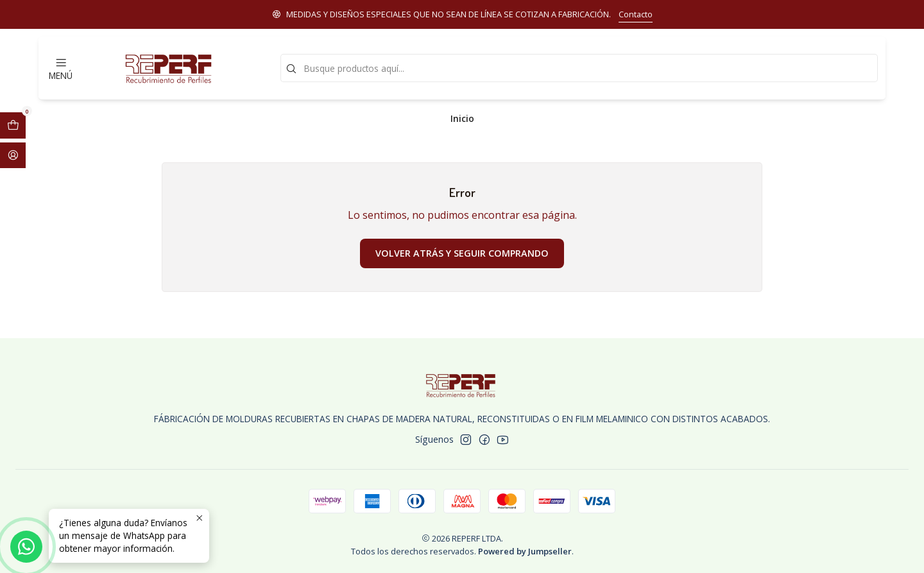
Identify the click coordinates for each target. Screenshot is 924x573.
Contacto (636, 14)
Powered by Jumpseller (525, 551)
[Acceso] (13, 156)
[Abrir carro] (13, 125)
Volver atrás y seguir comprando (462, 253)
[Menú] (61, 68)
